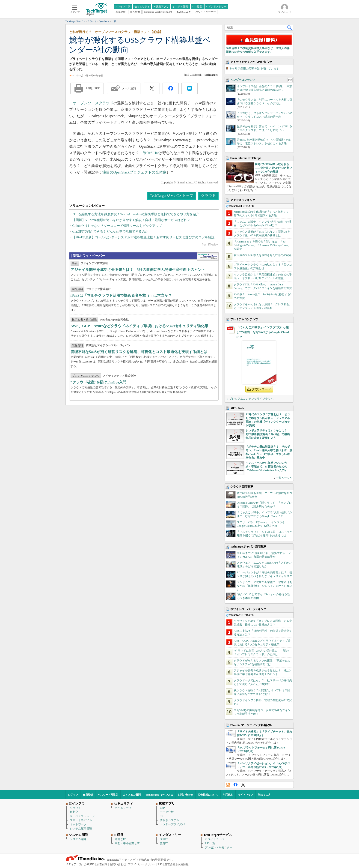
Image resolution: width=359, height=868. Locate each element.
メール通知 (129, 88)
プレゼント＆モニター (219, 847)
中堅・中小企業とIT (127, 843)
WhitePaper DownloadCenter (208, 257)
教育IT (164, 843)
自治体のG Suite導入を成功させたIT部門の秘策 (263, 255)
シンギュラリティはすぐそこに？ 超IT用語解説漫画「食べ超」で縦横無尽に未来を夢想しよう (268, 434)
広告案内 (102, 864)
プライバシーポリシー (142, 864)
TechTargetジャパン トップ (171, 196)
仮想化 (74, 812)
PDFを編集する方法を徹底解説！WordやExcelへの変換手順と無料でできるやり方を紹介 (136, 214)
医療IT (164, 839)
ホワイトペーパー (216, 839)
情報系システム (169, 820)
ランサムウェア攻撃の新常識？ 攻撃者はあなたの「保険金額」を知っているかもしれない (264, 586)
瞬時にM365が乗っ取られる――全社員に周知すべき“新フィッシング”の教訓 (273, 168)
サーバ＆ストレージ (82, 816)
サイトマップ (246, 795)
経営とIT (120, 839)
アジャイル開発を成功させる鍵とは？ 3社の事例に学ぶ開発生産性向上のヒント (138, 270)
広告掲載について (208, 795)
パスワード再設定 (108, 795)
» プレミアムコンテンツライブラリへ (250, 399)
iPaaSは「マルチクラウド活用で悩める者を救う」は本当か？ (121, 295)
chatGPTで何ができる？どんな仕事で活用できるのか (110, 232)
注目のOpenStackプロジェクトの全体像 (134, 172)
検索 (290, 27)
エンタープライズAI (172, 824)
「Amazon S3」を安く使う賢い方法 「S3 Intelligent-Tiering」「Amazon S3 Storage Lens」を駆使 (262, 245)
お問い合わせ (185, 795)
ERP (162, 808)
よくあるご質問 (132, 795)
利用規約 (228, 795)
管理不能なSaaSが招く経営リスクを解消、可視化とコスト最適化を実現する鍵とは (139, 352)
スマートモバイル (81, 820)
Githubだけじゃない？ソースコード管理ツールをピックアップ (117, 226)
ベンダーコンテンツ (243, 80)
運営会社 (170, 864)
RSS (228, 785)
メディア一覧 (74, 864)
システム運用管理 (81, 829)
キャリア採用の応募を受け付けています (254, 69)
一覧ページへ (284, 478)
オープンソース (86, 103)
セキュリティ (123, 808)
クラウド (106, 103)
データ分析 (167, 812)
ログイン (73, 795)
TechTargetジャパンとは (159, 795)
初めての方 (264, 795)
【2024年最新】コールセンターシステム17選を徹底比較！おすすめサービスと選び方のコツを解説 (143, 237)
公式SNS (89, 864)
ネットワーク (78, 824)
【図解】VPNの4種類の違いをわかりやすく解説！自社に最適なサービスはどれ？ (131, 220)
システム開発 (78, 839)
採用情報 (183, 864)
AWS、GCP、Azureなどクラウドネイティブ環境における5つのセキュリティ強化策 (139, 326)
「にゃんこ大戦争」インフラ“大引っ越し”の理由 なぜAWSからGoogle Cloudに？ (263, 332)
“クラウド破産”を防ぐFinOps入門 (99, 382)
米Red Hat (151, 153)
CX (162, 816)
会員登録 (88, 795)
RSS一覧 (210, 843)
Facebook (236, 785)
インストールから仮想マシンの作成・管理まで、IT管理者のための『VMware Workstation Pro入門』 (266, 467)
